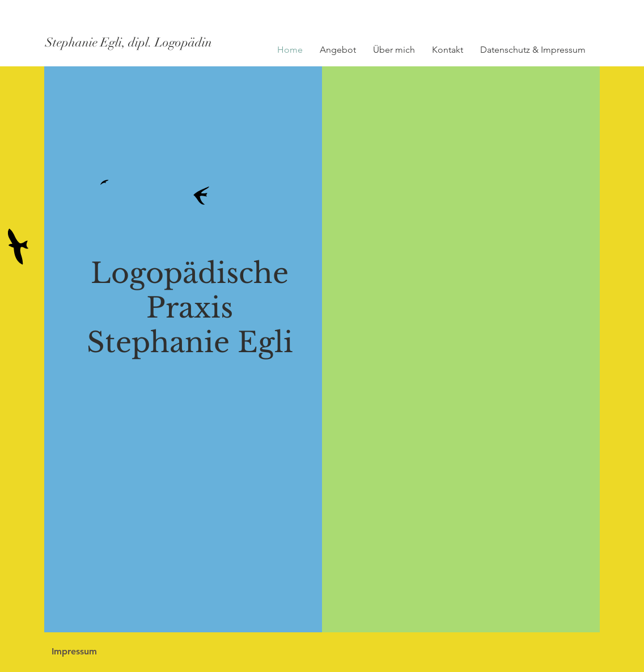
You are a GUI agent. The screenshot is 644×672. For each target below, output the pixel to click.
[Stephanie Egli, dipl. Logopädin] (146, 43)
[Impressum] (74, 652)
